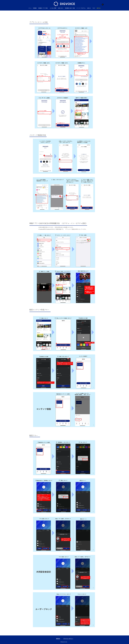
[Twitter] (103, 5)
